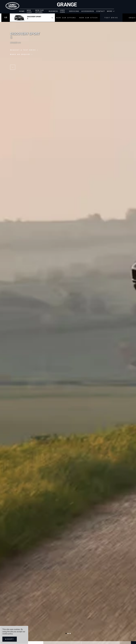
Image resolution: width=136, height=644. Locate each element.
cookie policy (7, 634)
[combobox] (32, 18)
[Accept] (10, 639)
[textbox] (32, 18)
